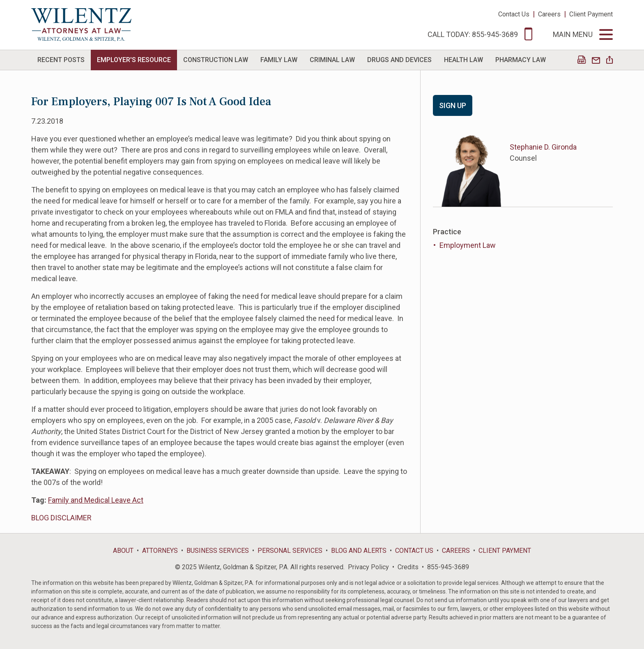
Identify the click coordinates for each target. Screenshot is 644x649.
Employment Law (468, 245)
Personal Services (290, 551)
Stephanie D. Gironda (543, 147)
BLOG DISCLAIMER (61, 518)
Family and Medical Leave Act (96, 500)
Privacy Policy (368, 567)
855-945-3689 (448, 567)
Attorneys (160, 551)
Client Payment (591, 14)
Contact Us (514, 14)
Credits (408, 567)
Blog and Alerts (359, 551)
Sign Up (453, 105)
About (123, 551)
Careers (549, 14)
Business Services (218, 551)
